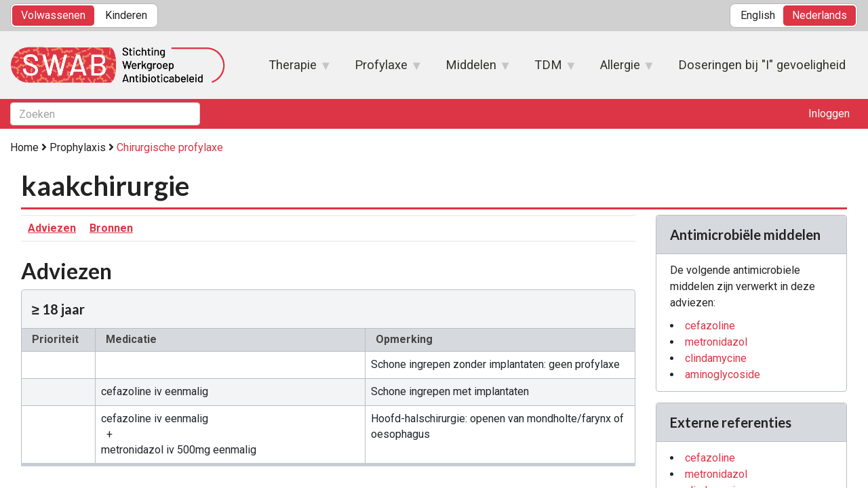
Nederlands (820, 15)
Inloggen (829, 114)
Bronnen (111, 228)
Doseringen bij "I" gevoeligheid (762, 65)
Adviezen (52, 228)
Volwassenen (53, 15)
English (758, 15)
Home (24, 147)
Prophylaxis (78, 147)
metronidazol (716, 342)
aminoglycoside (723, 374)
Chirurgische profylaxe (170, 147)
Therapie (293, 69)
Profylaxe (382, 69)
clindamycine (716, 358)
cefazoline (710, 326)
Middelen (472, 69)
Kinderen (126, 15)
